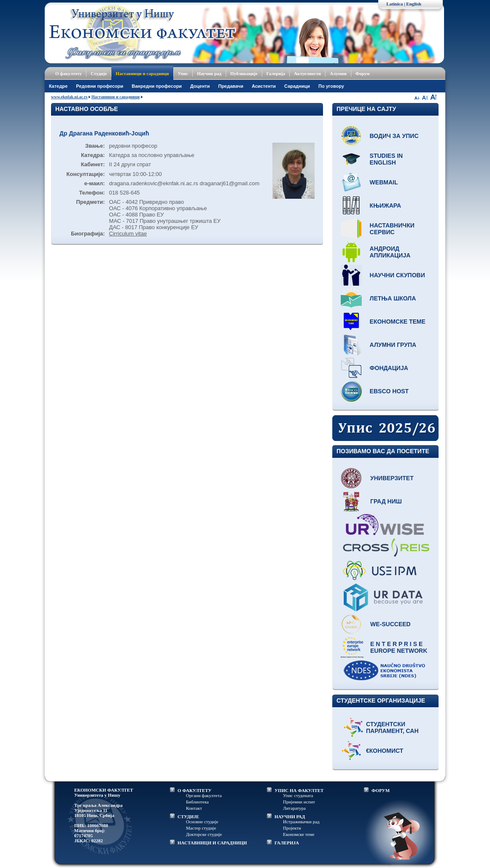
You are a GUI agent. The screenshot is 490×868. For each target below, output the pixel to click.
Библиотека (197, 802)
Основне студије (202, 822)
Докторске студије (204, 834)
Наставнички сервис (392, 229)
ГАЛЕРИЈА (287, 843)
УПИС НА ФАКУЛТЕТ (299, 790)
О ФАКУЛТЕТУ (195, 790)
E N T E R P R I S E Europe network (399, 647)
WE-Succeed (390, 624)
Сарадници (297, 86)
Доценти (200, 86)
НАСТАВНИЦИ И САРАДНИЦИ (212, 843)
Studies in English (386, 159)
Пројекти (292, 828)
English (413, 4)
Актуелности (307, 73)
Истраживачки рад (301, 822)
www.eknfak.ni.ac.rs (69, 97)
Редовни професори (100, 86)
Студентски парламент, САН (392, 727)
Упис (183, 73)
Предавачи (230, 86)
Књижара (385, 206)
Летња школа (393, 298)
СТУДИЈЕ (188, 817)
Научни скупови (397, 275)
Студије (99, 73)
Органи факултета (204, 795)
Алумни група (393, 345)
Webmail (384, 182)
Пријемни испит (299, 802)
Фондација (389, 368)
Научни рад (209, 73)
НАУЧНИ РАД (290, 817)
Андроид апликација (390, 252)
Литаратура (294, 808)
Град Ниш (386, 501)
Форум (363, 73)
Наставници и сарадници (142, 73)
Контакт (194, 808)
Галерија (276, 73)
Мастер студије (201, 828)
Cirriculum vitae (128, 234)
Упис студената (298, 795)
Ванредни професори (157, 86)
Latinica (394, 4)
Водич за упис (394, 136)
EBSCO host (389, 391)
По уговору (331, 86)
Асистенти (264, 86)
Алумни (338, 73)
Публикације (244, 73)
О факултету (69, 73)
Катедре (58, 86)
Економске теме (398, 322)
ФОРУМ (381, 790)
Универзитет (392, 478)
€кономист (385, 751)
